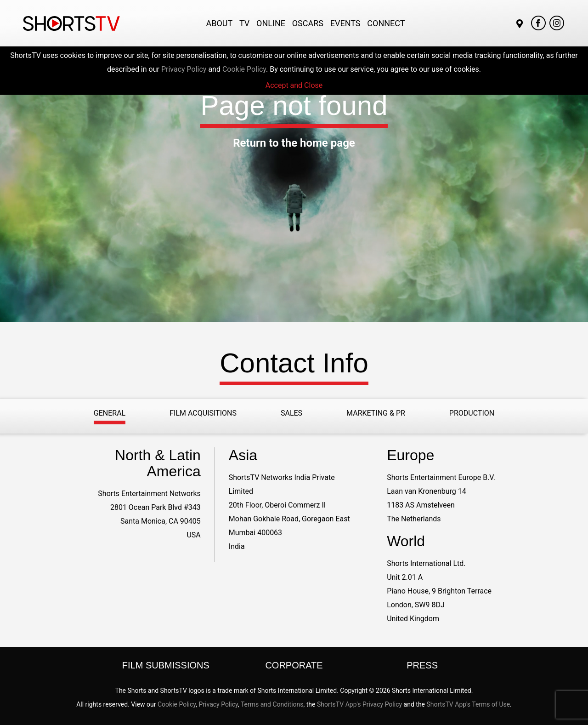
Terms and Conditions (272, 704)
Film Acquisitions (203, 413)
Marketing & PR (376, 413)
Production (472, 413)
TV (244, 23)
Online (271, 23)
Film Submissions (166, 665)
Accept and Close (294, 85)
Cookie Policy (244, 69)
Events (345, 23)
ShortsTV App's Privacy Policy (359, 704)
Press (422, 665)
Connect (386, 23)
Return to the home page (294, 143)
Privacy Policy (184, 69)
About (219, 23)
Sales (291, 413)
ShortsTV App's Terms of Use (469, 704)
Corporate (294, 665)
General (110, 413)
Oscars (308, 23)
